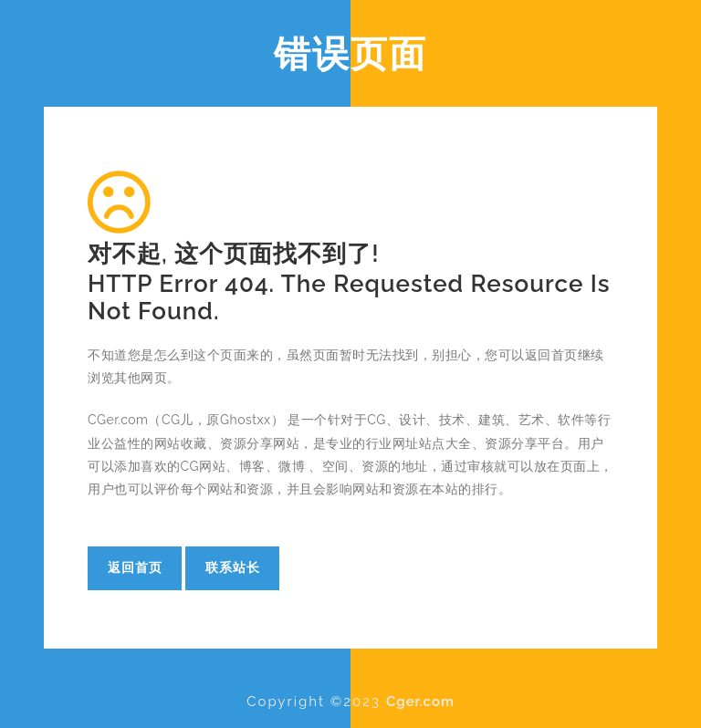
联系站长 (233, 567)
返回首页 (135, 567)
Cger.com (420, 702)
